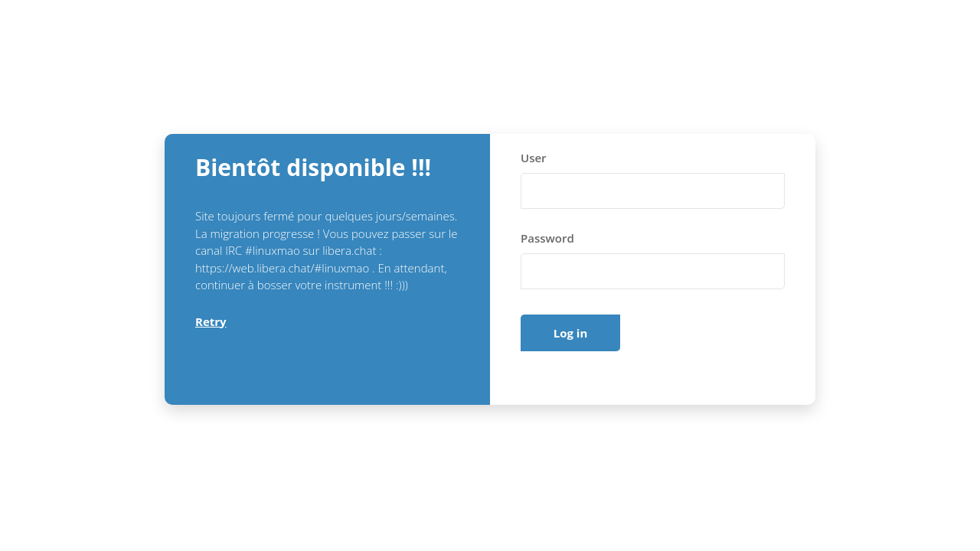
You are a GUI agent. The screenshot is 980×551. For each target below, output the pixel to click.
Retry (211, 321)
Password (547, 238)
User (534, 158)
